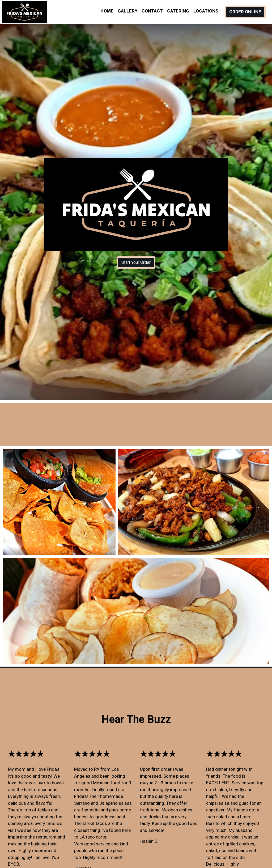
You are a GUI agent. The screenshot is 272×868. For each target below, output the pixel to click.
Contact (152, 11)
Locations (206, 11)
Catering (178, 11)
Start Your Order (136, 262)
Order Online (245, 12)
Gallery (127, 11)
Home (107, 11)
